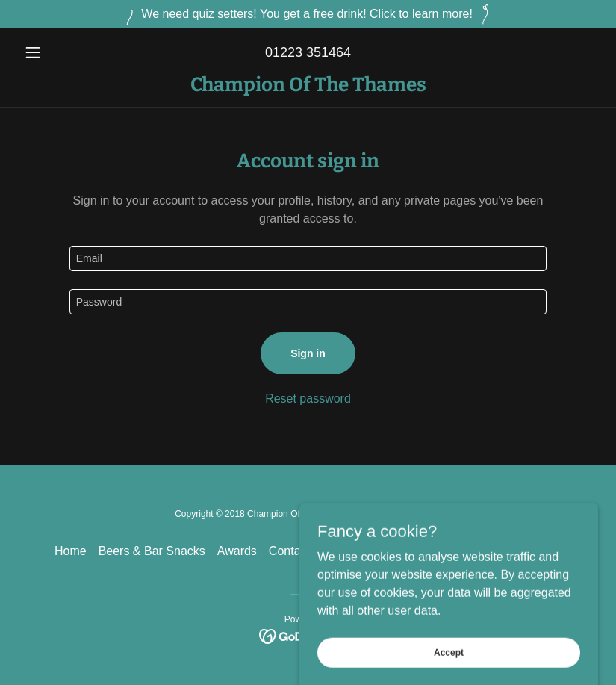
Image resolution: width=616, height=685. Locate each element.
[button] (62, 52)
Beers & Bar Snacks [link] (152, 551)
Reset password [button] (308, 399)
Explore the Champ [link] (389, 551)
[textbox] (308, 258)
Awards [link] (237, 551)
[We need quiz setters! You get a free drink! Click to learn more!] (308, 14)
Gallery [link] (471, 551)
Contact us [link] (297, 551)
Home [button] (71, 551)
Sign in (308, 353)
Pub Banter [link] (532, 551)
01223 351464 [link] (308, 52)
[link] (308, 87)
